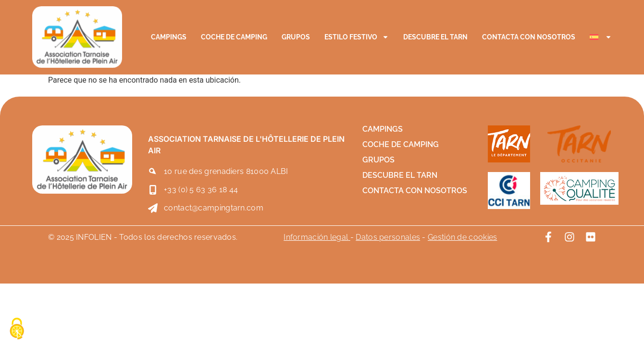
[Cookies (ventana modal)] (17, 329)
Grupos (296, 37)
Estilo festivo (357, 37)
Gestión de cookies (462, 237)
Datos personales (388, 237)
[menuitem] (601, 37)
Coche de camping (234, 37)
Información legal (316, 237)
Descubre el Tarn (435, 37)
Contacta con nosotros (529, 37)
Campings (169, 37)
